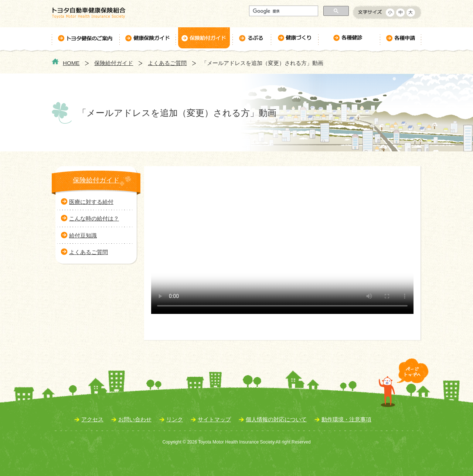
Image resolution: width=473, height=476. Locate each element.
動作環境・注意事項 (346, 419)
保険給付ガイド (114, 63)
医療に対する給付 (91, 202)
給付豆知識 (83, 235)
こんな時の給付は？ (94, 218)
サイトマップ (214, 419)
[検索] (283, 11)
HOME (71, 63)
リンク (175, 419)
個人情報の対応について (276, 419)
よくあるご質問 (167, 63)
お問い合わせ (135, 419)
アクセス (92, 419)
